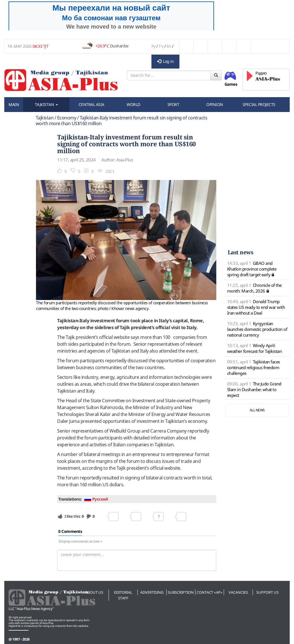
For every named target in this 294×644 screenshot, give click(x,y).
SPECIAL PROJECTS (259, 104)
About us (94, 592)
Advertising (152, 592)
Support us (267, 592)
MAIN (14, 104)
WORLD (133, 104)
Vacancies (238, 592)
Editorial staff (123, 595)
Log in (166, 61)
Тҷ (161, 46)
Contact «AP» (210, 592)
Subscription (181, 592)
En (169, 46)
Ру (153, 46)
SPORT (173, 104)
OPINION (215, 104)
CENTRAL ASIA (91, 104)
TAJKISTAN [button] (46, 104)
